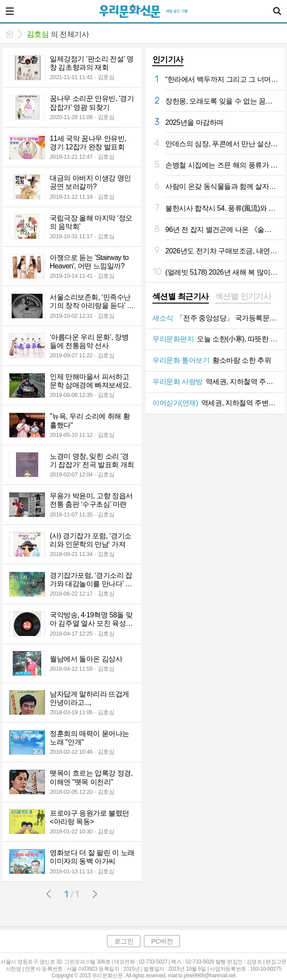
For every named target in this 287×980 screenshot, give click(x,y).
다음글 (95, 894)
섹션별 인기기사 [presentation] (243, 296)
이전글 (49, 894)
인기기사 (168, 60)
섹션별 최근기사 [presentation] (181, 296)
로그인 (124, 941)
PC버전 (162, 941)
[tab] (181, 297)
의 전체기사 (58, 34)
